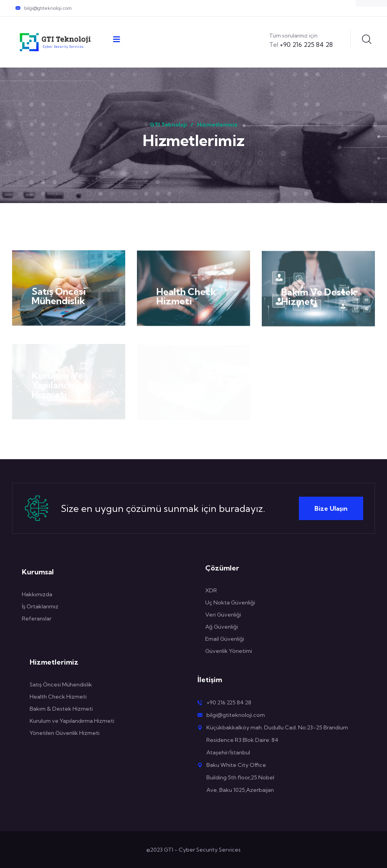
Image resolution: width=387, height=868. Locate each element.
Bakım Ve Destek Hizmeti (319, 298)
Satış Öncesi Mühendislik (59, 297)
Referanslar (37, 618)
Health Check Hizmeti (186, 298)
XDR (211, 590)
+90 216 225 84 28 (301, 45)
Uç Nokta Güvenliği (230, 602)
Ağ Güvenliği (222, 627)
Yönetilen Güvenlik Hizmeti (65, 733)
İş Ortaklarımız (40, 606)
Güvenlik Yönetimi (229, 651)
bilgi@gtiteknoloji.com (48, 8)
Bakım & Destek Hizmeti (61, 709)
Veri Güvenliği (223, 615)
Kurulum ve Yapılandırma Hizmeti (72, 721)
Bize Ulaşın (331, 508)
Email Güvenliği (225, 639)
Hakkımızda (37, 594)
